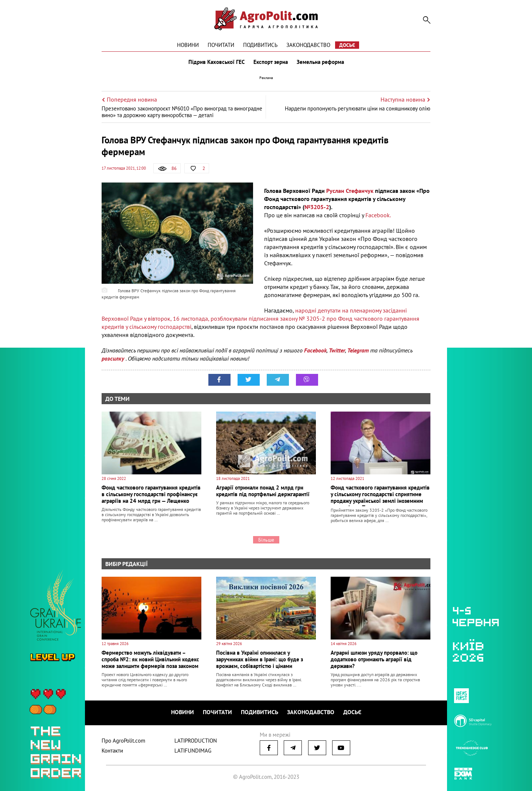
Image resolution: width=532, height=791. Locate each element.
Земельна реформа (320, 62)
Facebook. (378, 215)
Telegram (358, 350)
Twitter (337, 350)
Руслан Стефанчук (351, 191)
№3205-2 (317, 207)
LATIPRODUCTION (196, 741)
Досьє (347, 45)
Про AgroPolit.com (123, 741)
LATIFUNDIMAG (193, 751)
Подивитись (260, 45)
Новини (188, 45)
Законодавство (308, 45)
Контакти (112, 751)
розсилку (114, 358)
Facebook (315, 350)
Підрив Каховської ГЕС (216, 62)
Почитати (221, 45)
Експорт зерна (271, 62)
